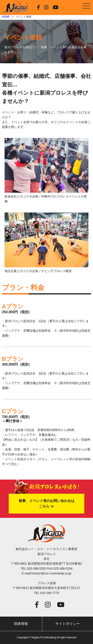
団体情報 (21, 624)
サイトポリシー (68, 624)
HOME (6, 17)
